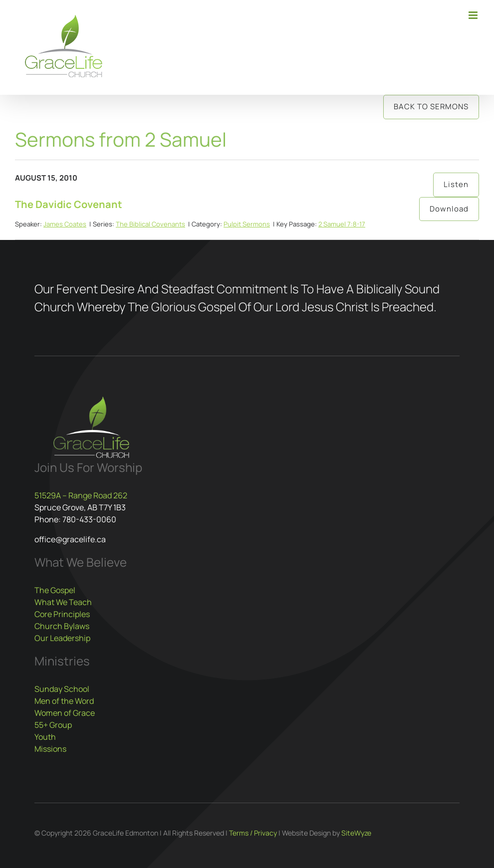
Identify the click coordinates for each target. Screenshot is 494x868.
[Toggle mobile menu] (474, 15)
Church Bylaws (62, 626)
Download (449, 209)
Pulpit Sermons (247, 224)
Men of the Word (64, 701)
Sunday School (62, 689)
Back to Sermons (431, 107)
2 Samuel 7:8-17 (342, 224)
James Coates (65, 224)
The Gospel (55, 590)
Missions (50, 749)
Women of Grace (65, 713)
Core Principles (62, 614)
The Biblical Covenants (150, 224)
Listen (456, 184)
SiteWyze (356, 833)
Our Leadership (62, 638)
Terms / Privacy (253, 833)
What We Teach (63, 602)
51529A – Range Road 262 (81, 495)
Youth (45, 737)
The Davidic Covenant (69, 204)
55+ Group (53, 725)
